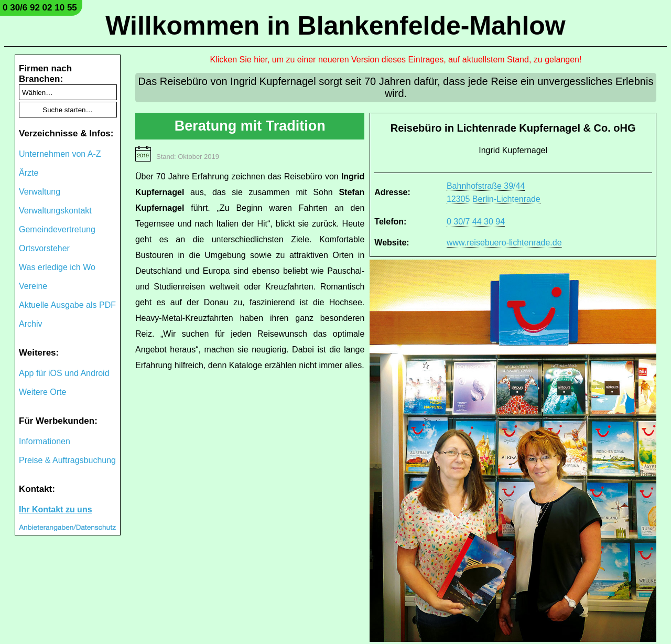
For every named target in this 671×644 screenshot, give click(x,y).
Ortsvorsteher (44, 248)
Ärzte (29, 173)
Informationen (45, 441)
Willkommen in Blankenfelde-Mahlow (335, 26)
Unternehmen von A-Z (60, 154)
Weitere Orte (42, 392)
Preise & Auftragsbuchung (67, 460)
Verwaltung (40, 192)
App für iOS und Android (64, 373)
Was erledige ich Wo (57, 267)
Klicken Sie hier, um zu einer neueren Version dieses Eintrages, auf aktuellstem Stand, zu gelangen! (396, 60)
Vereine (33, 286)
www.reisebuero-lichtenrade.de (504, 243)
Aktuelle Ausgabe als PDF (67, 305)
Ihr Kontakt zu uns (56, 509)
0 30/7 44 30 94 (476, 222)
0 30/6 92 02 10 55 (40, 8)
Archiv (30, 324)
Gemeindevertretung (57, 229)
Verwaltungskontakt (55, 211)
